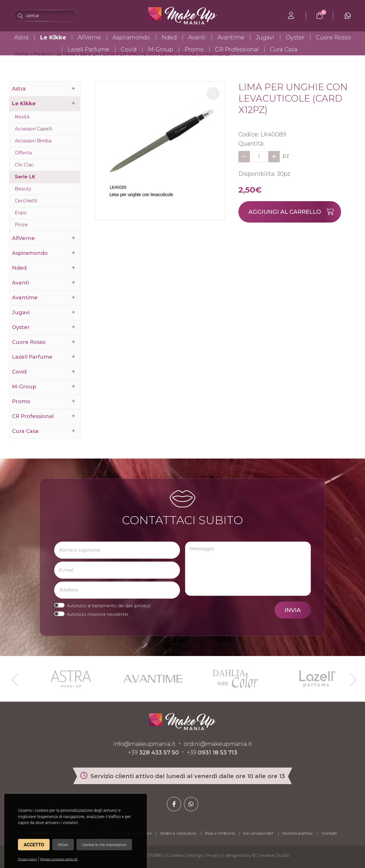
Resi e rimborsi (220, 833)
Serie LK (25, 177)
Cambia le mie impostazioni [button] (104, 845)
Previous (14, 677)
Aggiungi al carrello (294, 212)
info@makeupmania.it (144, 744)
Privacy (214, 855)
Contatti (329, 833)
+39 (153, 752)
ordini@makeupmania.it (218, 744)
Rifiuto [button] (63, 845)
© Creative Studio (271, 855)
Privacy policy (28, 859)
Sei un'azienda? (258, 833)
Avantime (231, 37)
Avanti (197, 37)
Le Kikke (53, 37)
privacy (142, 606)
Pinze (21, 225)
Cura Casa (284, 49)
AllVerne (89, 37)
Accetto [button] (34, 845)
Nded (169, 37)
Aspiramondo (131, 37)
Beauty (23, 189)
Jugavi (265, 37)
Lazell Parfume (88, 49)
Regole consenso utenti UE (59, 859)
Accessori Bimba (33, 141)
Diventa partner (297, 833)
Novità (22, 117)
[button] (213, 93)
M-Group (161, 49)
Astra (21, 37)
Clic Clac (24, 165)
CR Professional (237, 49)
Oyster (295, 37)
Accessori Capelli (34, 129)
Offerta (23, 153)
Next (351, 677)
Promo (194, 49)
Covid (129, 49)
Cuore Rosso (333, 37)
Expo (21, 213)
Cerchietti (26, 201)
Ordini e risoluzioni (178, 833)
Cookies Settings (185, 855)
